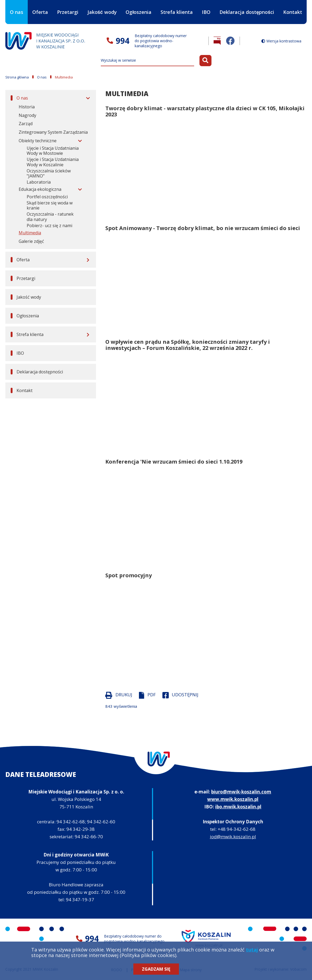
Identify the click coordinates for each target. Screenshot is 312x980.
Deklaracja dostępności (247, 12)
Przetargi (68, 12)
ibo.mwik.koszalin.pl (238, 807)
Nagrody (27, 115)
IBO (206, 16)
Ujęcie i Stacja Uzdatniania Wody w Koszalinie (53, 162)
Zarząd (26, 124)
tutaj (252, 950)
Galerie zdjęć (31, 241)
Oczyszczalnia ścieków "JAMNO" (49, 173)
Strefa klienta (177, 8)
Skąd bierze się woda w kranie (50, 206)
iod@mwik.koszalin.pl (233, 837)
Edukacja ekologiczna (40, 189)
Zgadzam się (156, 969)
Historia (27, 107)
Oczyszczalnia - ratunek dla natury (50, 217)
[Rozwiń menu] (87, 98)
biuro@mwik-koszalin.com (241, 792)
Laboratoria (39, 182)
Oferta (40, 8)
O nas (17, 8)
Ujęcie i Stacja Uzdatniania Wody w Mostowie (53, 151)
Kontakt (293, 12)
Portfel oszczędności (47, 197)
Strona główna (17, 77)
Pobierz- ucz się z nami (49, 226)
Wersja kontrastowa (284, 41)
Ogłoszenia (139, 12)
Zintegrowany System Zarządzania (53, 132)
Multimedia (30, 233)
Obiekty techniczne (38, 141)
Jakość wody (102, 12)
